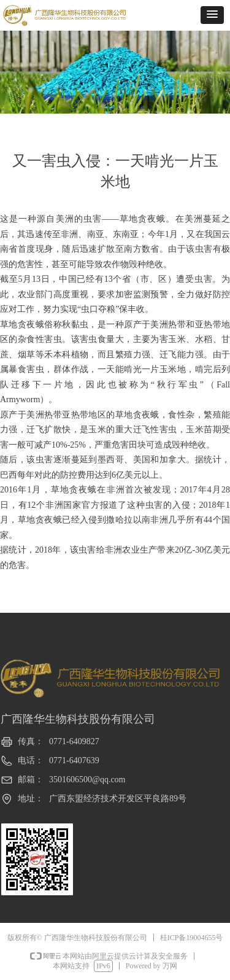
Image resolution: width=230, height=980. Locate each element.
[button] (212, 15)
